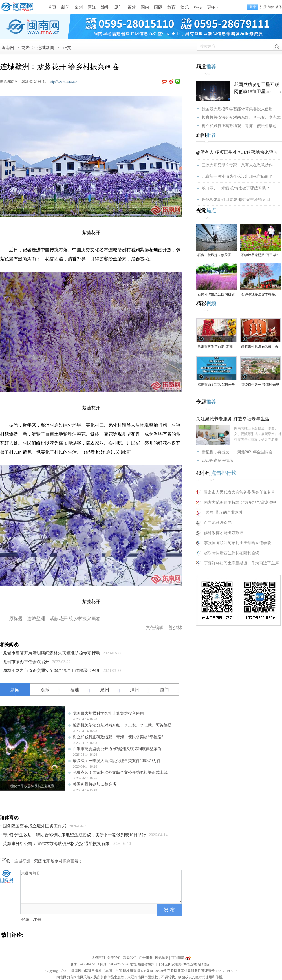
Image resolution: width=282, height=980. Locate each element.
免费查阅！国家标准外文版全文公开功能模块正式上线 (120, 772)
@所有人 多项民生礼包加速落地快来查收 (237, 152)
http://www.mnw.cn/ (63, 82)
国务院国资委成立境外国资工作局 (35, 826)
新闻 (65, 7)
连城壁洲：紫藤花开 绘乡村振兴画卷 (47, 861)
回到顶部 (178, 958)
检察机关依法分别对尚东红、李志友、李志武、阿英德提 (122, 725)
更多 (211, 7)
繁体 (279, 7)
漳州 (105, 7)
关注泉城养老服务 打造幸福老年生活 (233, 419)
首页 (52, 7)
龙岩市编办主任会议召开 (26, 662)
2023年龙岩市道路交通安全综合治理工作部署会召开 (51, 670)
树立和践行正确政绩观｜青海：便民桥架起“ (240, 126)
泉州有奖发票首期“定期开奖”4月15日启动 (215, 347)
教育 (171, 7)
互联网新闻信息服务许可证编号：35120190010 (202, 971)
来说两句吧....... (102, 886)
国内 (145, 7)
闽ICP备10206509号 (152, 971)
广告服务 (146, 958)
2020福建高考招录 (217, 460)
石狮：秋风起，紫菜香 (214, 255)
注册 (263, 7)
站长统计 (204, 964)
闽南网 (8, 48)
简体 (271, 7)
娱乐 (185, 7)
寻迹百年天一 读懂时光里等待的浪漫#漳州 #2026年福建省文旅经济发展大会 (260, 385)
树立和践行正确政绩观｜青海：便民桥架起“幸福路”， (120, 737)
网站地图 (162, 958)
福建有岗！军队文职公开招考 (216, 385)
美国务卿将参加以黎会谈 (94, 784)
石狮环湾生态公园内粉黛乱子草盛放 (216, 295)
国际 (158, 7)
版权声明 (98, 958)
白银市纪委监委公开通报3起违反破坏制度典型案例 (117, 749)
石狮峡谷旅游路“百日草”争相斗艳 (260, 255)
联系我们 (130, 958)
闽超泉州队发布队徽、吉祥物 (260, 347)
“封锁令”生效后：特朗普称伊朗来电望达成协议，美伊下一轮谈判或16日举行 (74, 835)
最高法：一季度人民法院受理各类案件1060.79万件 (117, 761)
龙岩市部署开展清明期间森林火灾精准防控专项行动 (51, 653)
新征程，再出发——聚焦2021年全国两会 (237, 452)
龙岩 (26, 48)
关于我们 (114, 958)
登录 (25, 920)
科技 (198, 7)
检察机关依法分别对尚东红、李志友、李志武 (241, 117)
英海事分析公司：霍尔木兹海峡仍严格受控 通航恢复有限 (56, 844)
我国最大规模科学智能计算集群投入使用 (108, 713)
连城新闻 (46, 48)
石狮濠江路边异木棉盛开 (260, 294)
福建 (132, 7)
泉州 (79, 7)
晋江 (92, 7)
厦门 (118, 7)
